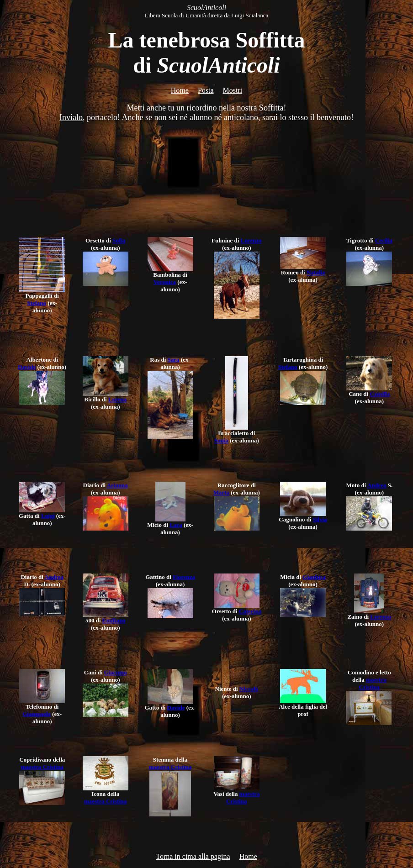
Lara (176, 525)
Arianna (117, 485)
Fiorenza (184, 577)
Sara (174, 360)
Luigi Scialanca (250, 15)
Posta (206, 90)
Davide (27, 367)
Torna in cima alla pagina (193, 856)
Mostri (233, 90)
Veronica (165, 282)
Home (180, 90)
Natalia (316, 272)
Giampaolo (36, 714)
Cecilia (384, 240)
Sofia (119, 240)
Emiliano (114, 620)
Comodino (361, 672)
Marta (221, 492)
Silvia (320, 519)
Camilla (380, 394)
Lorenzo (251, 240)
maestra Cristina (373, 683)
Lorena (117, 399)
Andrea (377, 485)
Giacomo (116, 672)
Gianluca (314, 577)
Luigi (48, 516)
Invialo (71, 117)
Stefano (37, 303)
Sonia (221, 440)
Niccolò (249, 689)
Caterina (250, 611)
